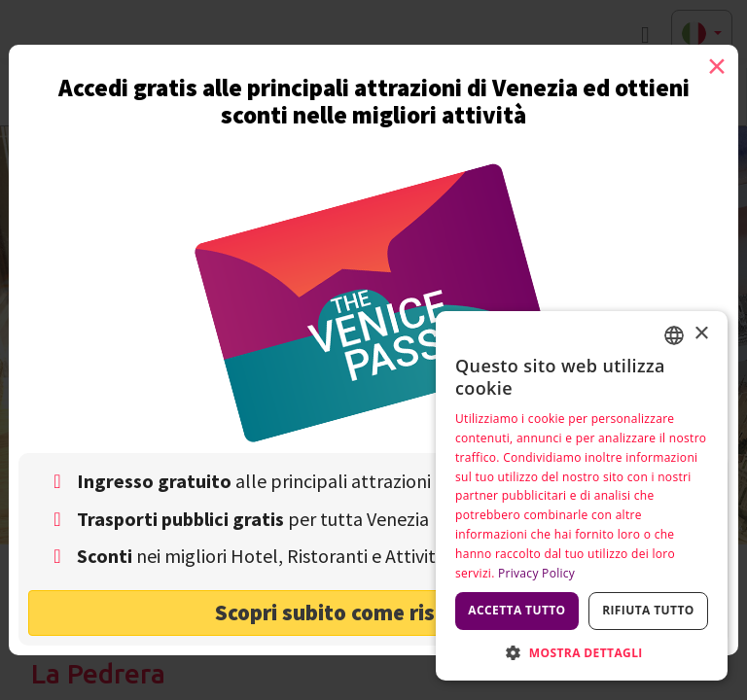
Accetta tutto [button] (516, 610)
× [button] (701, 334)
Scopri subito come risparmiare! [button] (374, 612)
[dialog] (582, 496)
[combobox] (674, 335)
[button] (582, 652)
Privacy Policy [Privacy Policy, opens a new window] (536, 573)
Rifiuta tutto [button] (648, 610)
